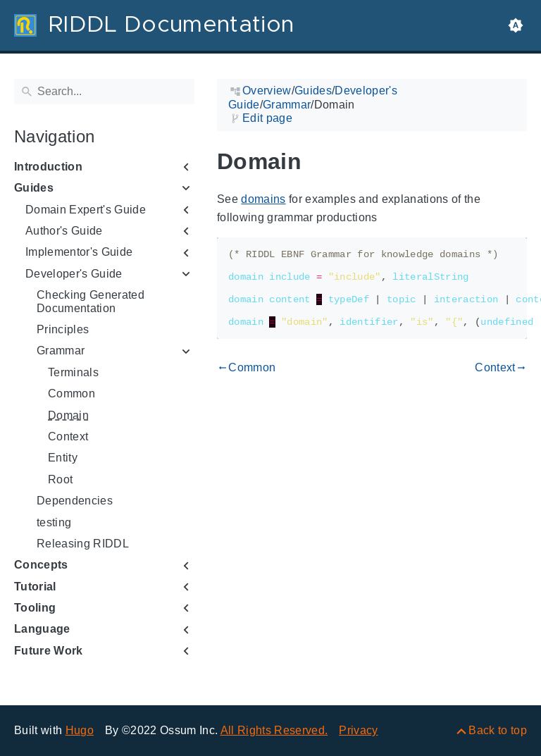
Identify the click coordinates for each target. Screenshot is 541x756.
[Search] (104, 92)
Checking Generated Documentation (91, 301)
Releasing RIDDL (83, 544)
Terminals (73, 372)
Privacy (358, 730)
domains (263, 199)
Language (42, 629)
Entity (63, 458)
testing (54, 522)
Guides (34, 188)
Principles (63, 329)
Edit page (267, 118)
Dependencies (75, 501)
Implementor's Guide (79, 252)
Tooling (35, 608)
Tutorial (35, 587)
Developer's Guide (74, 274)
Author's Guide (64, 231)
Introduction (48, 167)
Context (68, 436)
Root (60, 479)
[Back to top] (491, 730)
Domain (68, 415)
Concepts (41, 565)
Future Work (49, 651)
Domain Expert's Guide (86, 210)
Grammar (61, 351)
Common (71, 394)
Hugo (80, 730)
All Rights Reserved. (274, 730)
